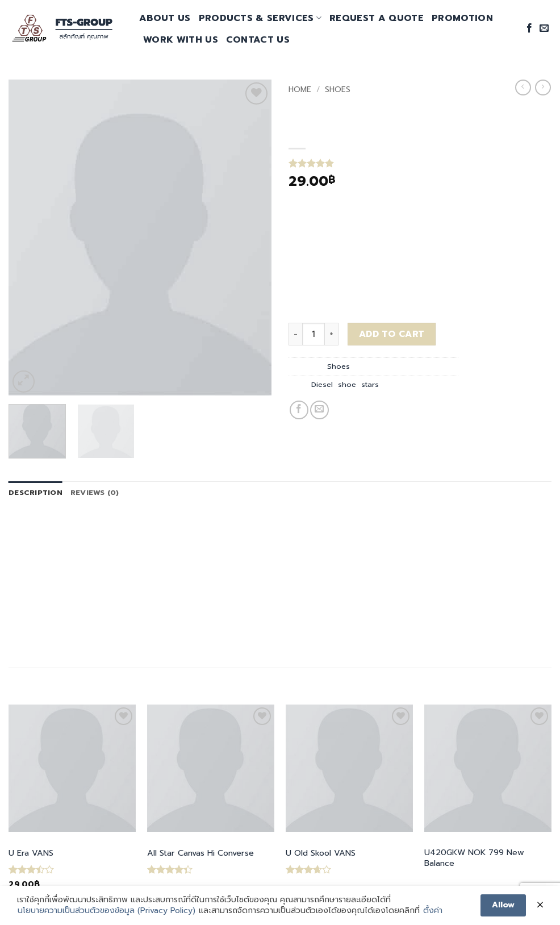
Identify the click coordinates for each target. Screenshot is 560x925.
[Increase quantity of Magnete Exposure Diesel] (332, 334)
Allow (503, 905)
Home (300, 89)
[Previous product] (543, 88)
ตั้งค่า (433, 911)
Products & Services (260, 18)
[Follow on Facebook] (529, 28)
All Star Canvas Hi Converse (200, 853)
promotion (462, 18)
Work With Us (181, 40)
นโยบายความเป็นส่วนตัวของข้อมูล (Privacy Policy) (106, 911)
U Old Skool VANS (321, 853)
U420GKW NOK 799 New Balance (474, 858)
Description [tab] (35, 492)
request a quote (377, 18)
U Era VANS (31, 853)
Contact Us (258, 40)
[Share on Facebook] (299, 410)
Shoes (338, 89)
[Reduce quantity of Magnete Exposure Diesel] (295, 334)
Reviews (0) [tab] (95, 492)
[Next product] (523, 88)
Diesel (322, 384)
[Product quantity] (314, 334)
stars (370, 384)
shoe (347, 384)
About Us (165, 18)
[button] (24, 382)
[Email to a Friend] (319, 410)
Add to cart (392, 334)
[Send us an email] (544, 28)
